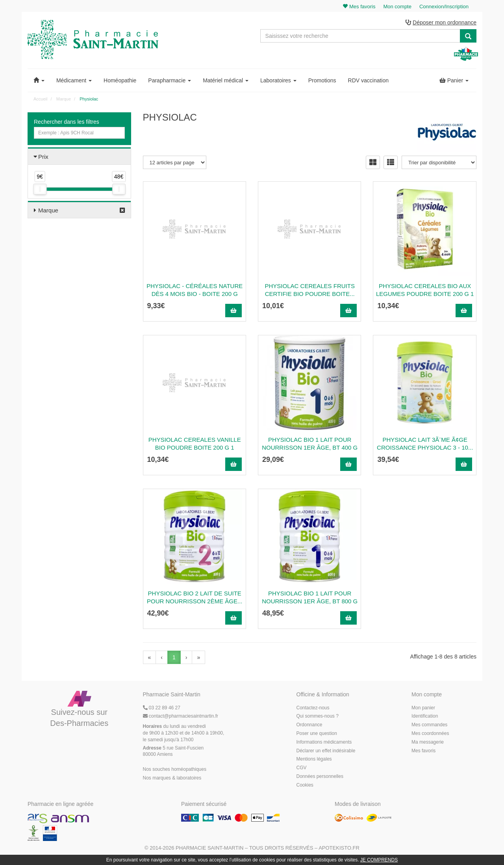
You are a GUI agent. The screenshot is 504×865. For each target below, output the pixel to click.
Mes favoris (423, 751)
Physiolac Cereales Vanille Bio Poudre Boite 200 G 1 (195, 444)
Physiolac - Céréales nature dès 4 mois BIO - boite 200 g (195, 290)
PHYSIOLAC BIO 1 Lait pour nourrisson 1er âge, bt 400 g (310, 444)
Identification (425, 716)
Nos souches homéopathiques (175, 769)
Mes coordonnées (430, 733)
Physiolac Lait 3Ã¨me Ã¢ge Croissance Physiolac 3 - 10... (425, 444)
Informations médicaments (324, 742)
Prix (43, 157)
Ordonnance (309, 725)
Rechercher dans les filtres (67, 122)
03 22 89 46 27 (162, 708)
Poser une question (317, 733)
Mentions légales (314, 759)
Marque (48, 210)
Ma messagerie (428, 742)
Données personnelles (320, 776)
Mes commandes (429, 725)
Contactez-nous (313, 708)
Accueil (40, 99)
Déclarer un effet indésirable (326, 751)
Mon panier (423, 708)
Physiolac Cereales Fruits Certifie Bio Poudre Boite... (310, 290)
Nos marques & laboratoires (172, 778)
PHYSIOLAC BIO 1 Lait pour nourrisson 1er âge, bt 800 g (310, 597)
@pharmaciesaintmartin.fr (181, 716)
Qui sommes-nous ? (318, 716)
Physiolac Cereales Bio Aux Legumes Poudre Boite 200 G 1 (425, 290)
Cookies (305, 785)
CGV (302, 768)
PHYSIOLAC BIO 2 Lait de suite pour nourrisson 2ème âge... (195, 597)
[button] (39, 80)
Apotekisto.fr (339, 848)
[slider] (40, 189)
